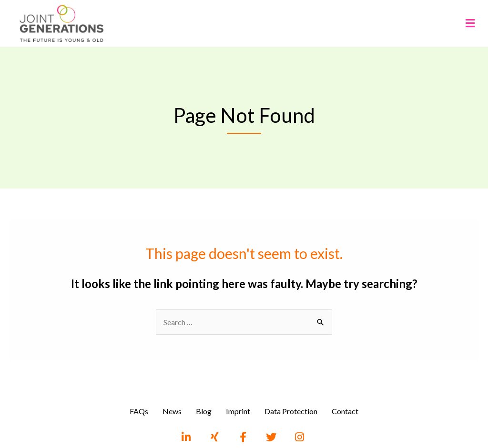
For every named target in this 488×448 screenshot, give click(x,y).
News (172, 411)
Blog (204, 411)
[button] (470, 23)
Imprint (238, 411)
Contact (345, 411)
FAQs (139, 411)
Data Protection (291, 411)
